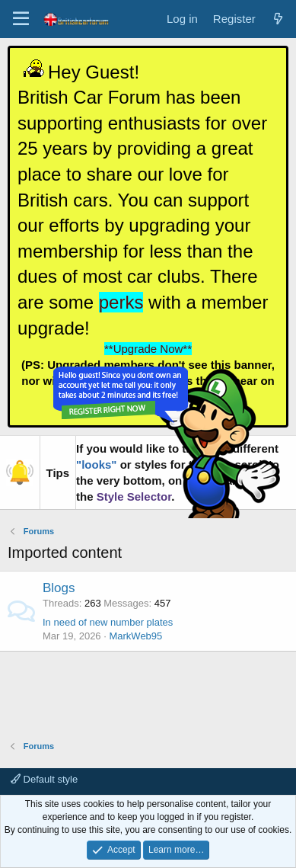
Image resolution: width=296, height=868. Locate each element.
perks (121, 302)
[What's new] (278, 19)
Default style (44, 779)
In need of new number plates (108, 622)
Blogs (59, 588)
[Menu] (21, 19)
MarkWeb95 (135, 636)
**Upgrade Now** (148, 349)
